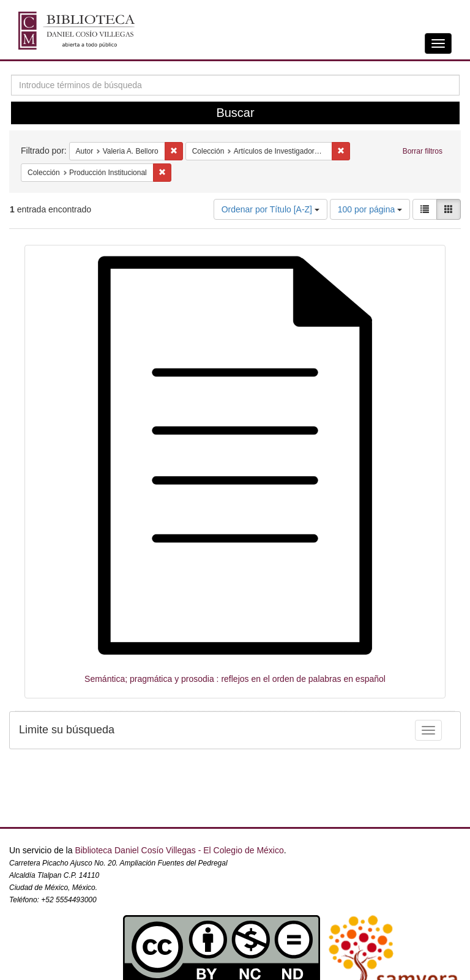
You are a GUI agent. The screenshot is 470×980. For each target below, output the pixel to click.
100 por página (370, 209)
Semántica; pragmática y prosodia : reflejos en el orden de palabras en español (235, 679)
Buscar (235, 113)
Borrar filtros (423, 151)
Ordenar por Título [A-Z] (270, 209)
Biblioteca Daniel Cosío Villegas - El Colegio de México (179, 850)
